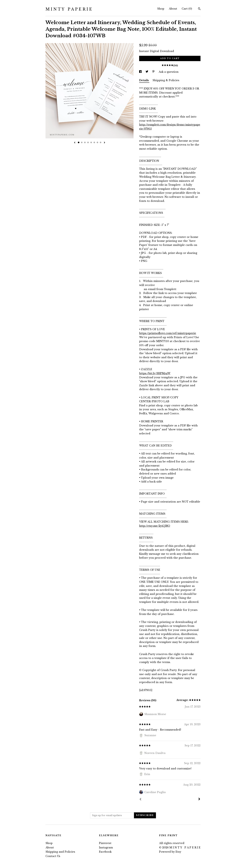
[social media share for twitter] (147, 72)
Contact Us (53, 856)
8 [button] (101, 142)
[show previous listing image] (75, 143)
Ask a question (169, 72)
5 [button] (91, 142)
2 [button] (82, 142)
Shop (161, 9)
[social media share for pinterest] (154, 72)
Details (144, 80)
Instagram (106, 847)
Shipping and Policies (60, 852)
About (173, 9)
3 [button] (85, 142)
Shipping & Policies (166, 80)
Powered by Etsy (170, 852)
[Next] (199, 799)
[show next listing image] (104, 143)
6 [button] (94, 142)
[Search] (199, 9)
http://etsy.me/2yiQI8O (155, 526)
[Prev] (140, 800)
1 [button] (79, 142)
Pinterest (105, 843)
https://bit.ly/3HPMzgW (155, 373)
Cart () (187, 9)
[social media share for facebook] (141, 72)
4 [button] (88, 142)
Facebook (105, 852)
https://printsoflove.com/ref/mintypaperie (168, 333)
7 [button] (97, 142)
